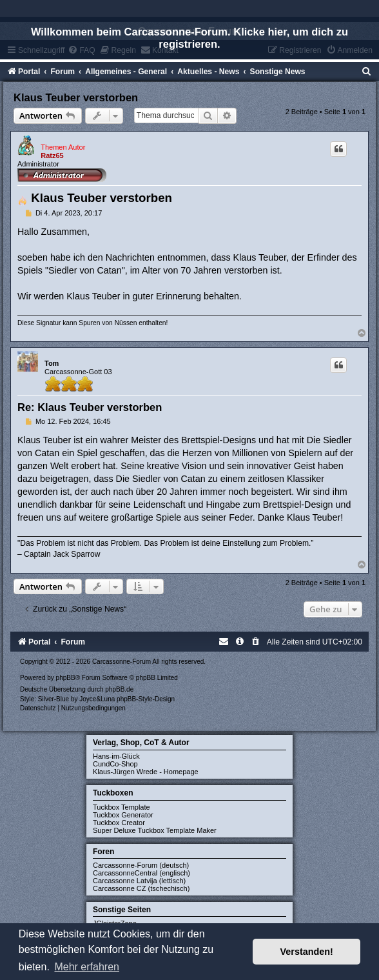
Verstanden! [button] (307, 952)
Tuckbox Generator (123, 815)
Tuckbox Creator (119, 823)
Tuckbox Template (121, 807)
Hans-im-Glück (116, 756)
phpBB (66, 678)
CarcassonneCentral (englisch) (141, 873)
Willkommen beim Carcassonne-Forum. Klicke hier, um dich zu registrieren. (189, 38)
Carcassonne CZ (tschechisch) (141, 888)
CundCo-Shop (115, 764)
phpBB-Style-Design (146, 699)
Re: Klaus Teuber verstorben (90, 407)
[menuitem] (367, 72)
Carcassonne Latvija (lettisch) (139, 881)
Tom (52, 363)
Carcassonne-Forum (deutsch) (141, 865)
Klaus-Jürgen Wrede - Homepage (146, 772)
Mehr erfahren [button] (87, 967)
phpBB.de (119, 689)
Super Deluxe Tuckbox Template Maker (155, 830)
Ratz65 (52, 155)
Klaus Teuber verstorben (76, 97)
